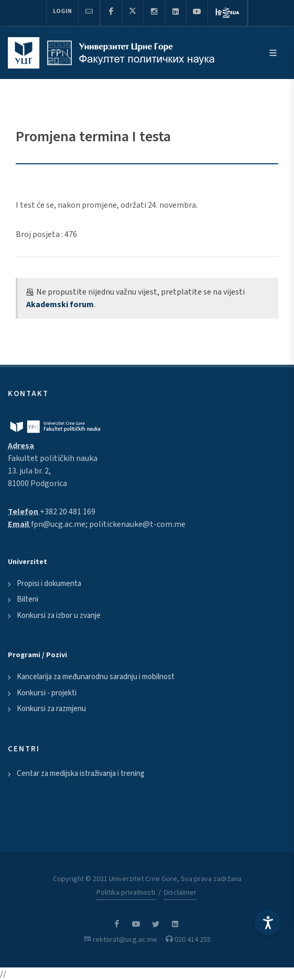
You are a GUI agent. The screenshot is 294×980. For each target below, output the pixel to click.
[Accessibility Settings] (268, 922)
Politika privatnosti (126, 893)
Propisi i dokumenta (49, 584)
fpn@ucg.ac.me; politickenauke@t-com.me (108, 524)
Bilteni (28, 599)
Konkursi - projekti (47, 693)
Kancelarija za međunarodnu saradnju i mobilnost (96, 677)
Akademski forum (60, 305)
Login (62, 11)
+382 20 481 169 (68, 512)
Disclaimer (180, 893)
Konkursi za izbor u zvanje (59, 616)
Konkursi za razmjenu (51, 709)
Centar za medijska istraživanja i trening (81, 774)
